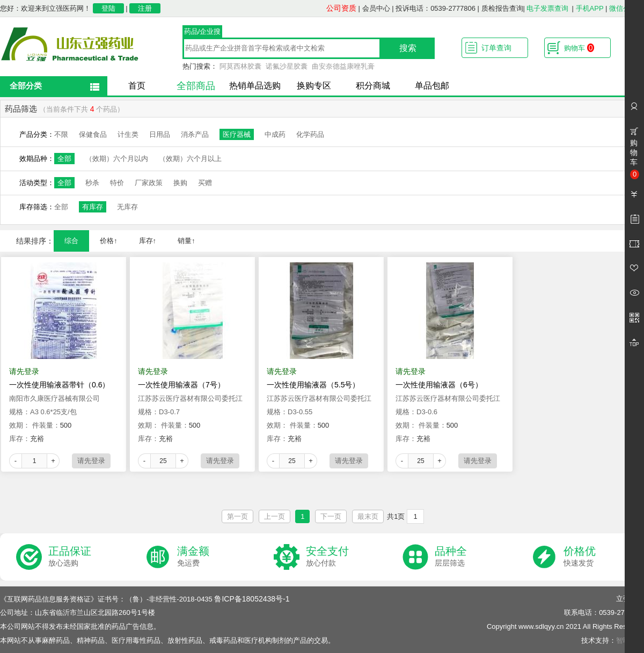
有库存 (93, 207)
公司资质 (341, 8)
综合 (71, 241)
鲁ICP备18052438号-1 (252, 599)
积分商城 (373, 86)
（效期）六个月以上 (190, 159)
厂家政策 (149, 183)
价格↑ (109, 241)
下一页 (331, 516)
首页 (137, 86)
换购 (180, 183)
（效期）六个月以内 (117, 159)
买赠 (205, 183)
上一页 (275, 516)
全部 (64, 159)
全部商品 (196, 86)
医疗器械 (237, 134)
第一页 (237, 516)
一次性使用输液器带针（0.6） (59, 385)
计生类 (128, 134)
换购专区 (314, 86)
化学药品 (310, 134)
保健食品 (93, 134)
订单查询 (496, 48)
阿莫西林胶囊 (240, 66)
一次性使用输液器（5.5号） (313, 385)
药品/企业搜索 (203, 33)
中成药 (275, 134)
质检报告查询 (502, 8)
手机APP (590, 8)
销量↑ (186, 241)
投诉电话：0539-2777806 (436, 8)
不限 (61, 134)
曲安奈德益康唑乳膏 (343, 66)
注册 (145, 8)
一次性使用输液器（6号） (439, 385)
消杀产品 (195, 134)
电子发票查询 (547, 8)
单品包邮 (432, 86)
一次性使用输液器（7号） (181, 385)
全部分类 (26, 86)
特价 (117, 183)
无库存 (127, 207)
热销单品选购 (255, 86)
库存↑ (148, 241)
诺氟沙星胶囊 (287, 66)
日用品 (160, 134)
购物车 (579, 48)
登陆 (108, 8)
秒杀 (92, 183)
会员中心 (376, 8)
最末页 (368, 516)
